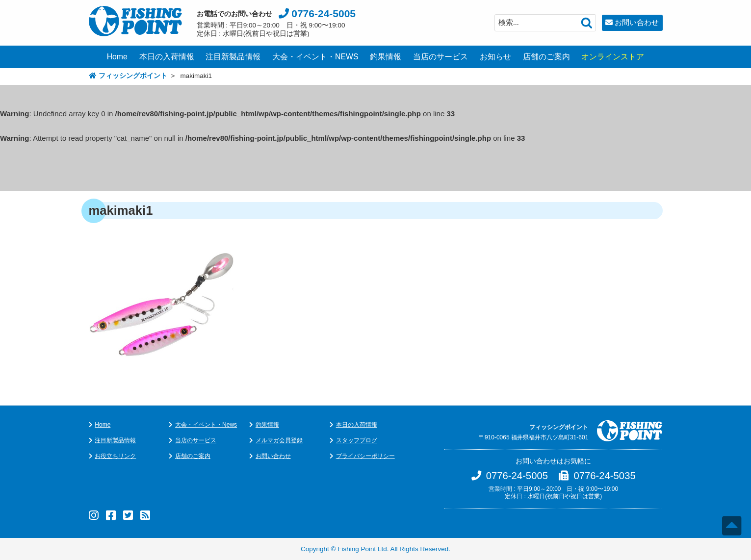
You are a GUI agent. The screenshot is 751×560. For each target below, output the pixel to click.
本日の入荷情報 (167, 57)
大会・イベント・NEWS (315, 57)
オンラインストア (613, 57)
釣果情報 (386, 57)
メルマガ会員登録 (279, 440)
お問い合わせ (637, 22)
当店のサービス (440, 57)
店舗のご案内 (546, 57)
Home (117, 57)
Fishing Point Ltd (362, 549)
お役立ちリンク (115, 456)
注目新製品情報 (233, 57)
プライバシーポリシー (365, 456)
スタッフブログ (357, 440)
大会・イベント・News (206, 425)
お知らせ (495, 57)
